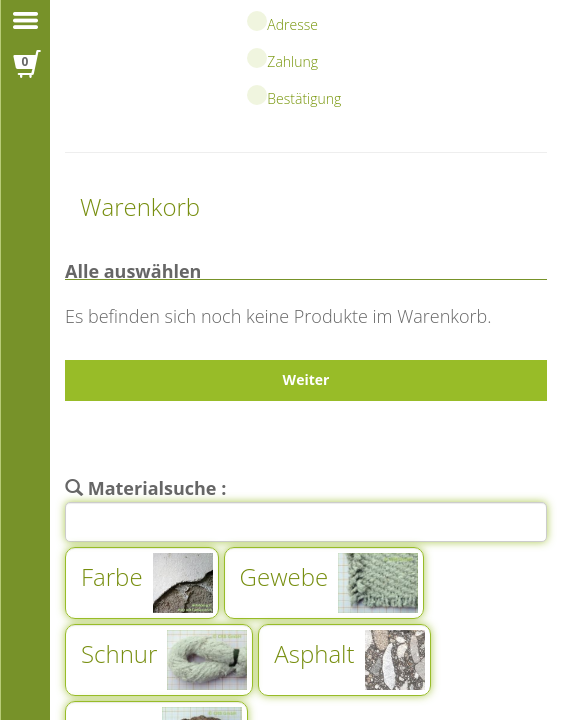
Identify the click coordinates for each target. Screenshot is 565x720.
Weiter (306, 379)
